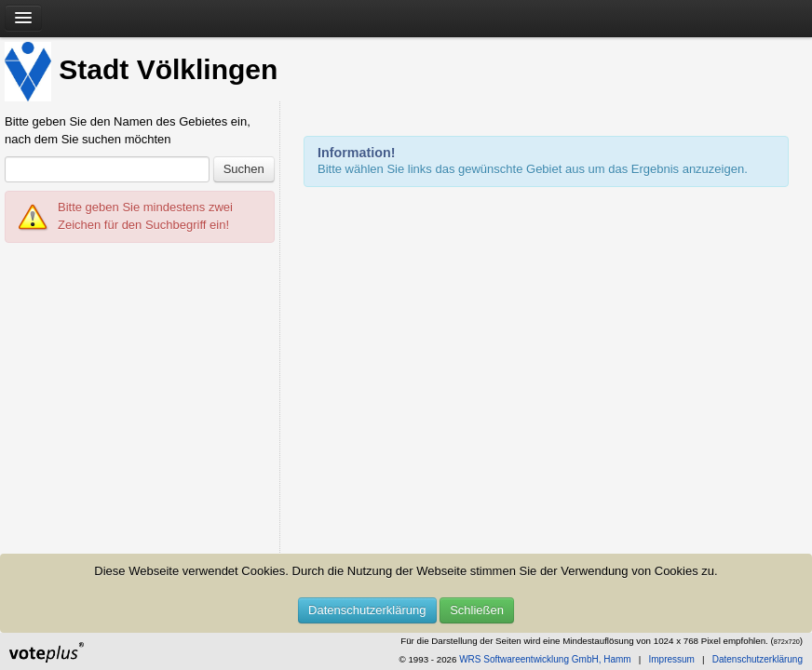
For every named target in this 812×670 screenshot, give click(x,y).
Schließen (477, 610)
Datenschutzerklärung (367, 610)
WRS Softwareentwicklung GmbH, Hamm (545, 659)
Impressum (671, 659)
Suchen (244, 169)
